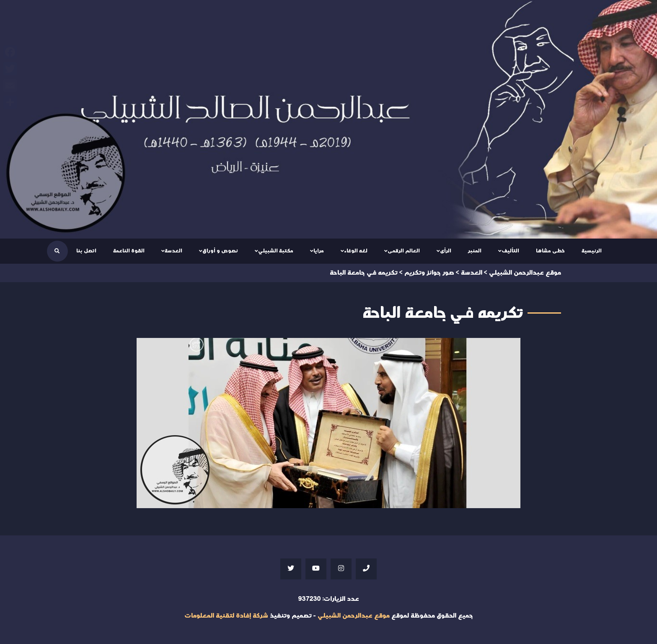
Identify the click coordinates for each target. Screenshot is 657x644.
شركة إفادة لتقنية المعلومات (226, 616)
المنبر (475, 251)
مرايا (319, 251)
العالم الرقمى (404, 251)
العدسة (173, 251)
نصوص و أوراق (220, 251)
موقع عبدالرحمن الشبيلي (354, 616)
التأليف (510, 251)
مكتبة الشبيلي (276, 251)
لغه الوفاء (356, 251)
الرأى (446, 251)
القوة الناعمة (129, 251)
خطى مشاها (550, 251)
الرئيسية (592, 251)
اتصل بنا (86, 251)
